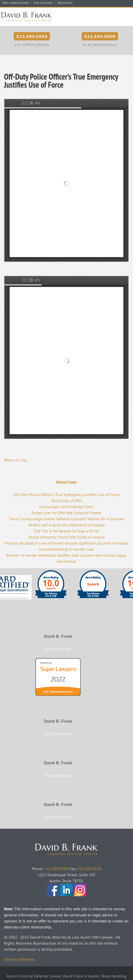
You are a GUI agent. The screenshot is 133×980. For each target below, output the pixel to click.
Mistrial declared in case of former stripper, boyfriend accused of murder (66, 543)
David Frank (66, 837)
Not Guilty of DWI (66, 501)
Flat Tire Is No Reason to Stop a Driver (66, 531)
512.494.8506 (100, 36)
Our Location (43, 3)
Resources (65, 3)
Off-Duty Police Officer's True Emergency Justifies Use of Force (66, 495)
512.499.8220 (89, 869)
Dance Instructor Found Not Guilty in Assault (66, 537)
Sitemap (11, 959)
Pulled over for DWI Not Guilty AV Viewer (66, 513)
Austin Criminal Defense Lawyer (27, 17)
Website (28, 959)
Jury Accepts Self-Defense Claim (66, 507)
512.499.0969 (32, 36)
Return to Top (16, 460)
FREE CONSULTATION (15, 3)
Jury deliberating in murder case (67, 549)
